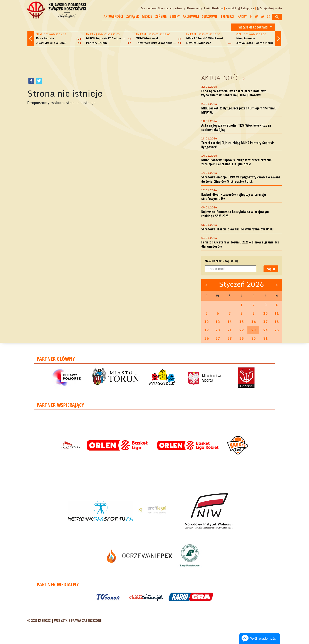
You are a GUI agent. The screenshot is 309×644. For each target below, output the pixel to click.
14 (230, 322)
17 (265, 322)
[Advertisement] (154, 60)
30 (254, 338)
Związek (133, 16)
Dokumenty (195, 8)
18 (277, 322)
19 (207, 330)
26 (207, 338)
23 (254, 330)
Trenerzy (228, 16)
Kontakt (231, 8)
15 (242, 322)
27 (218, 338)
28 (230, 338)
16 (254, 322)
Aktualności (113, 16)
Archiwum (191, 16)
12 (207, 322)
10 (265, 313)
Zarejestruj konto (269, 8)
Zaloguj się (246, 8)
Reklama (218, 8)
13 (218, 322)
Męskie (147, 16)
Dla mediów (148, 8)
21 (230, 330)
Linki (207, 8)
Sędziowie (210, 16)
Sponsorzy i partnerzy (171, 8)
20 (218, 330)
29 (242, 338)
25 (277, 330)
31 (265, 338)
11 (277, 313)
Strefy (175, 16)
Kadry (242, 16)
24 (265, 330)
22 (242, 330)
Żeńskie (161, 16)
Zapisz (271, 269)
